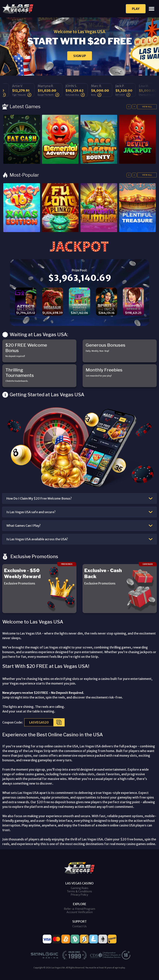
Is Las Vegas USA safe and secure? (31, 512)
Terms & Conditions (79, 891)
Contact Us (79, 926)
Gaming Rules (80, 888)
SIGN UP (80, 56)
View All (147, 107)
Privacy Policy (79, 895)
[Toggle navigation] (152, 9)
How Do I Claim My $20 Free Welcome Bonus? (39, 498)
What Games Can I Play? (24, 526)
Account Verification (80, 912)
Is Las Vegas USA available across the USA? (37, 539)
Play (136, 9)
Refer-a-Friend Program (80, 909)
